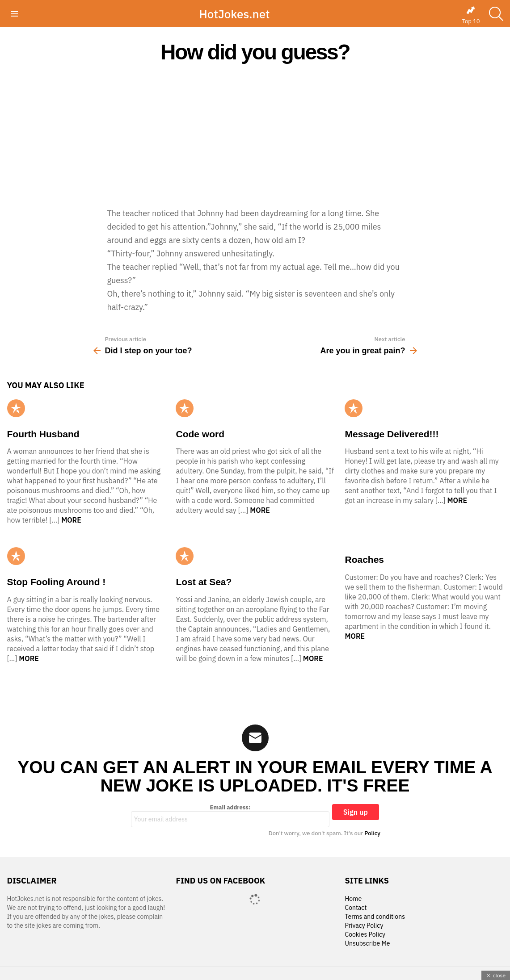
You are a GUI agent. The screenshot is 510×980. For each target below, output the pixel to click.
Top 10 (471, 15)
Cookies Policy (365, 935)
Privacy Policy (364, 926)
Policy (372, 833)
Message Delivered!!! (392, 434)
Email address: (230, 816)
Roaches (364, 559)
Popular (16, 408)
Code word (200, 434)
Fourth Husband (43, 434)
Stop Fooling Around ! (57, 582)
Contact (356, 908)
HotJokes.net (234, 14)
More (71, 520)
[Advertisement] (255, 135)
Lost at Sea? (204, 582)
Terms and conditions (375, 917)
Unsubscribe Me (367, 944)
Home (353, 899)
